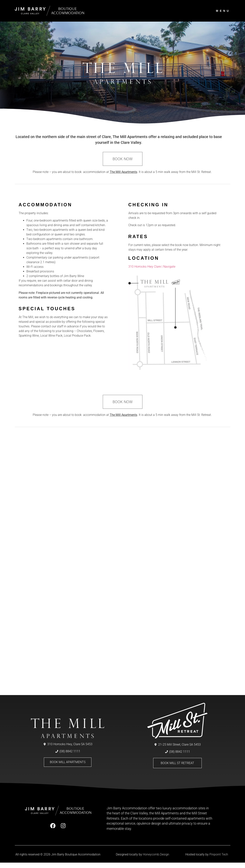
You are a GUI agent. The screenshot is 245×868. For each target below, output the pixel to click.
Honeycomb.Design (156, 860)
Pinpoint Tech (219, 860)
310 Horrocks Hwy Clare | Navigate (152, 272)
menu (223, 11)
